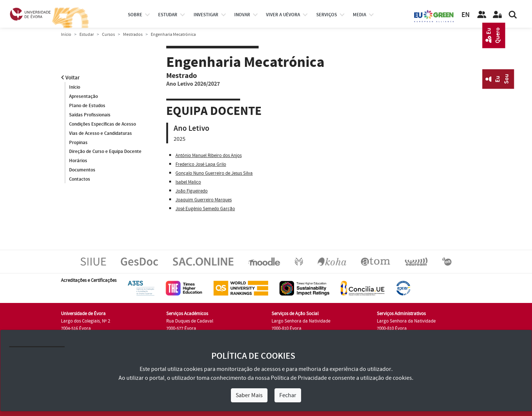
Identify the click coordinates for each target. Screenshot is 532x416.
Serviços (327, 15)
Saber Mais (249, 395)
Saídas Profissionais (90, 115)
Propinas (78, 143)
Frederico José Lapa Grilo (201, 164)
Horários (78, 161)
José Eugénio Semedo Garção (205, 209)
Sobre (135, 15)
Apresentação (83, 96)
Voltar (70, 78)
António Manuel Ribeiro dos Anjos (209, 156)
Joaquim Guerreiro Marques (204, 200)
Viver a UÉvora (283, 15)
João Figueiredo (192, 191)
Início (66, 35)
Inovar (242, 15)
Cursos (108, 35)
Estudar (87, 35)
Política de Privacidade (299, 378)
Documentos (82, 170)
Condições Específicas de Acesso (103, 124)
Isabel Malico (188, 182)
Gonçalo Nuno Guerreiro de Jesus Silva (214, 173)
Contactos (80, 180)
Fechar (288, 395)
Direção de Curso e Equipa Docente (105, 152)
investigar (206, 15)
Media (359, 15)
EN (465, 15)
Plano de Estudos (87, 106)
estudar (168, 15)
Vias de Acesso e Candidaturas (100, 133)
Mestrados (133, 35)
